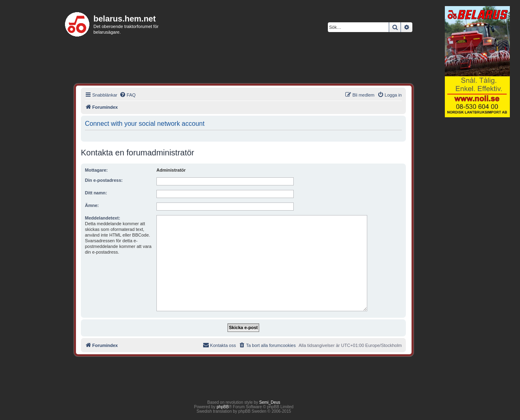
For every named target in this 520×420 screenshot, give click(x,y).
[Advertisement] (477, 245)
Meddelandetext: (103, 218)
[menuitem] (128, 95)
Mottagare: (96, 170)
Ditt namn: (96, 193)
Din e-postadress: (104, 180)
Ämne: (92, 205)
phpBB (223, 407)
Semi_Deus (270, 402)
